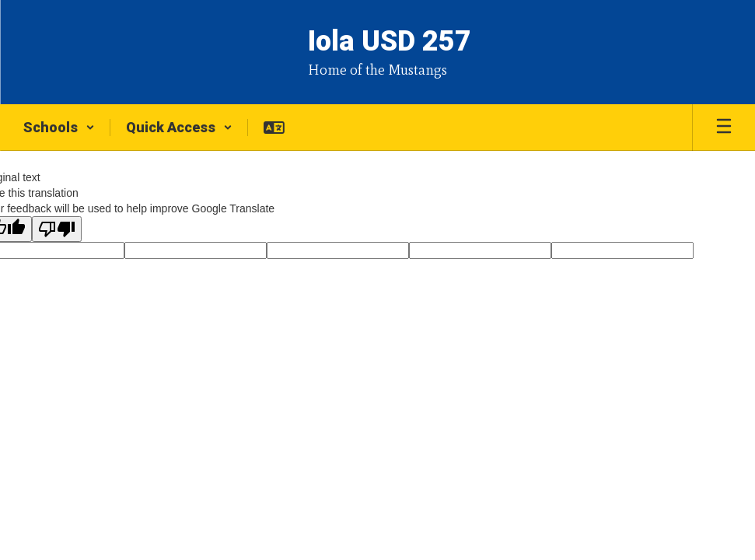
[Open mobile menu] (724, 128)
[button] (59, 128)
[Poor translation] (57, 229)
